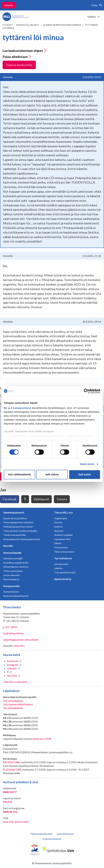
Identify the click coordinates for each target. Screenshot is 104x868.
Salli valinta (52, 474)
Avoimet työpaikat (63, 535)
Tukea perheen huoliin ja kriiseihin (20, 531)
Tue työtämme (63, 558)
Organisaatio (61, 518)
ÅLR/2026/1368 (12, 769)
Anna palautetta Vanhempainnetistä (22, 539)
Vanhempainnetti (14, 512)
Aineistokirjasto (11, 579)
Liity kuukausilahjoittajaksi (18, 704)
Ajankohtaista (63, 579)
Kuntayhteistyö (11, 592)
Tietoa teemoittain (13, 571)
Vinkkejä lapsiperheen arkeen (18, 527)
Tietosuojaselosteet (41, 834)
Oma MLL (19, 646)
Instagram (13, 665)
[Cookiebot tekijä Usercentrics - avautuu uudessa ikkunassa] (86, 391)
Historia (58, 522)
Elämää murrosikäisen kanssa (62, 25)
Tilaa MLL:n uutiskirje (15, 682)
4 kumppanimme (21, 408)
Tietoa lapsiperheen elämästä (18, 522)
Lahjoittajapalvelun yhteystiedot (21, 640)
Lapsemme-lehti (62, 539)
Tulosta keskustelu (19, 65)
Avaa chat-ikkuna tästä (16, 822)
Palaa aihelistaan (17, 57)
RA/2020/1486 (11, 762)
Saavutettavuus (65, 834)
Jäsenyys (59, 531)
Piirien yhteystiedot (64, 552)
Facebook (10, 499)
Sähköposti (41, 499)
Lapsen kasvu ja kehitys (15, 518)
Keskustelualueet (28, 25)
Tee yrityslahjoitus (13, 708)
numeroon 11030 (42, 739)
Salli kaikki (85, 474)
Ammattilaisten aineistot (16, 567)
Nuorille (8, 546)
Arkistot (58, 527)
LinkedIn (12, 668)
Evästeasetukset (52, 839)
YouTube (12, 676)
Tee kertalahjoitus (13, 701)
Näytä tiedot (87, 464)
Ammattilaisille (12, 553)
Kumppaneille (12, 586)
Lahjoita (8, 5)
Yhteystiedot (61, 547)
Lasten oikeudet (12, 575)
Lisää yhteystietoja (13, 633)
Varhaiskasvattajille (13, 558)
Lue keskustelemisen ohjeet (25, 51)
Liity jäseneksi (61, 564)
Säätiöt (58, 543)
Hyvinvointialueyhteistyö (16, 596)
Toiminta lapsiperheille (15, 535)
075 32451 (11, 627)
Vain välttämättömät (19, 474)
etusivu (8, 25)
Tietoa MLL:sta (63, 512)
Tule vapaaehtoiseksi (65, 572)
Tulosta (62, 499)
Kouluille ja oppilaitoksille (16, 563)
